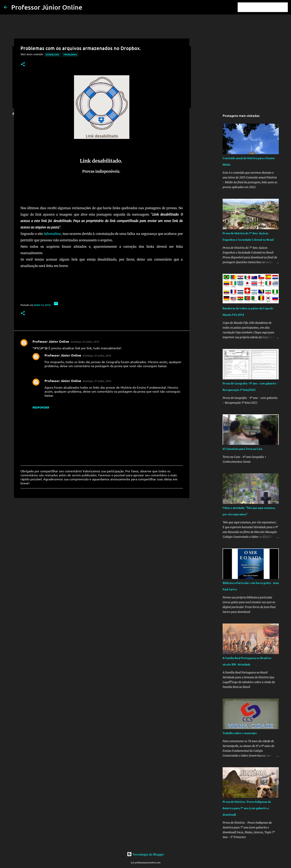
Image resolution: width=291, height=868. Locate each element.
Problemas (70, 55)
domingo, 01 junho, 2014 (85, 342)
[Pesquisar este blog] (267, 7)
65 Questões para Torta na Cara (242, 449)
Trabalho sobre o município (240, 733)
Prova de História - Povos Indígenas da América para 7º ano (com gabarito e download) (247, 808)
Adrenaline (52, 234)
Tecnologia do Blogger (146, 854)
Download (52, 55)
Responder (41, 407)
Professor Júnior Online (47, 7)
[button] (23, 65)
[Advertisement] (102, 532)
